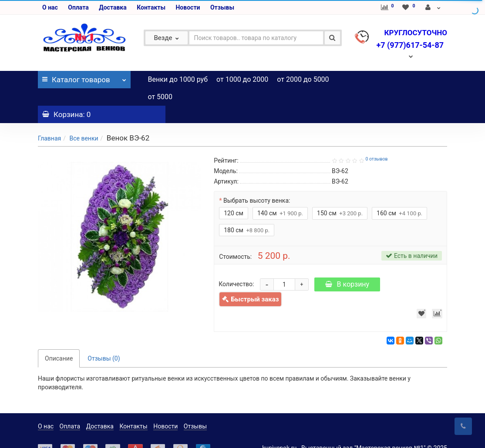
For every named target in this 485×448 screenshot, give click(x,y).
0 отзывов (376, 142)
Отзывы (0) (104, 341)
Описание (59, 341)
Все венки (84, 121)
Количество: (236, 267)
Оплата (78, 7)
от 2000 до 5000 (303, 79)
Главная (49, 121)
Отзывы (222, 7)
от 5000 (160, 97)
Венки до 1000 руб (178, 79)
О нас (50, 7)
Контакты (151, 7)
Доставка (113, 7)
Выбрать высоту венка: (257, 183)
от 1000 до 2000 (242, 79)
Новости (188, 7)
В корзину (347, 267)
